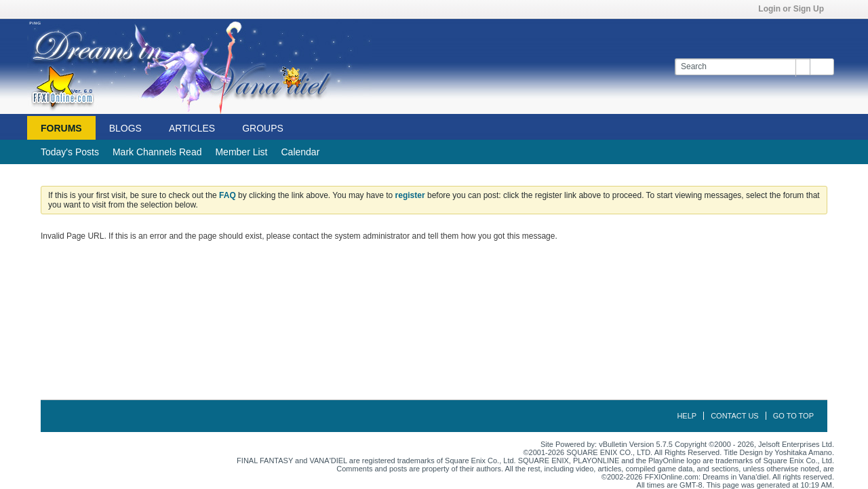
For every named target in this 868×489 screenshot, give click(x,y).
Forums (61, 128)
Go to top (793, 416)
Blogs (125, 128)
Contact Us (735, 416)
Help (687, 416)
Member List (241, 152)
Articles (192, 128)
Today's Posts (70, 152)
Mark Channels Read (157, 152)
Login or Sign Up (795, 9)
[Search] (742, 67)
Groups (263, 128)
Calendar (300, 152)
